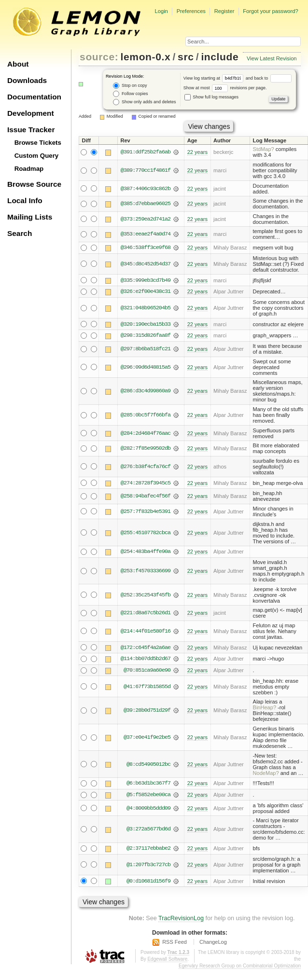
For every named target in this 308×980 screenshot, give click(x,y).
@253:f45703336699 (146, 572)
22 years (197, 152)
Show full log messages (211, 97)
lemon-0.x (146, 57)
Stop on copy (130, 86)
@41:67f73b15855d (147, 688)
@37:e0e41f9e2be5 (147, 738)
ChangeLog (213, 943)
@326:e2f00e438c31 (146, 292)
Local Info (25, 200)
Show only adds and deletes (144, 102)
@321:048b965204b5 (146, 308)
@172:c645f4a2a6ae (146, 648)
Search (20, 233)
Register (224, 11)
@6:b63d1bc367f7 (148, 785)
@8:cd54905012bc (148, 765)
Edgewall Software (167, 960)
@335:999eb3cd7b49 (146, 280)
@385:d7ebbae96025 (146, 204)
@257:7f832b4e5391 (146, 512)
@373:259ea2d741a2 (146, 219)
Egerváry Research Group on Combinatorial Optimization (240, 967)
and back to (269, 78)
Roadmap (29, 169)
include (220, 57)
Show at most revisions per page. (225, 88)
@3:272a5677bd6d (148, 830)
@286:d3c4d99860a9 (146, 392)
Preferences (191, 11)
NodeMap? (266, 774)
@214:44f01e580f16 (146, 632)
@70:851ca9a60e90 (147, 671)
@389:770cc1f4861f (146, 170)
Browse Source (34, 184)
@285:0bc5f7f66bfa (146, 415)
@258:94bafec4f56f (146, 497)
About (18, 64)
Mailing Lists (30, 217)
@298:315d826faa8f (146, 336)
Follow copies (130, 94)
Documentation (34, 97)
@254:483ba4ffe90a (146, 552)
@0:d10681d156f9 (148, 883)
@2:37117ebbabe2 (148, 850)
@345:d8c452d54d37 (146, 264)
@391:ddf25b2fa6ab (146, 152)
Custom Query (37, 156)
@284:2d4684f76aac (146, 434)
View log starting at (215, 78)
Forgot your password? (270, 11)
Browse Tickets (38, 143)
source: (99, 57)
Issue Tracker (31, 130)
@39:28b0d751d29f (147, 712)
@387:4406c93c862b (146, 189)
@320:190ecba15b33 (146, 325)
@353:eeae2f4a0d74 (146, 234)
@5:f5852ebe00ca (148, 796)
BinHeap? (265, 709)
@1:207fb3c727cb (148, 866)
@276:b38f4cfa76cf (146, 467)
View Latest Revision (272, 58)
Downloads (27, 80)
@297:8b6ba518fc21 (146, 349)
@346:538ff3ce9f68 (146, 248)
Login (161, 11)
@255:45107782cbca (146, 533)
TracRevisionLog (181, 920)
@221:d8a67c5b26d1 (146, 614)
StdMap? (264, 149)
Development (31, 113)
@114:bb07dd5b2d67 (146, 660)
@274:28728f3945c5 (146, 483)
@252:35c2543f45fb (146, 595)
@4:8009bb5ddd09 (148, 810)
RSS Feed (175, 943)
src (186, 57)
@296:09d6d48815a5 (146, 368)
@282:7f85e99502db (146, 449)
